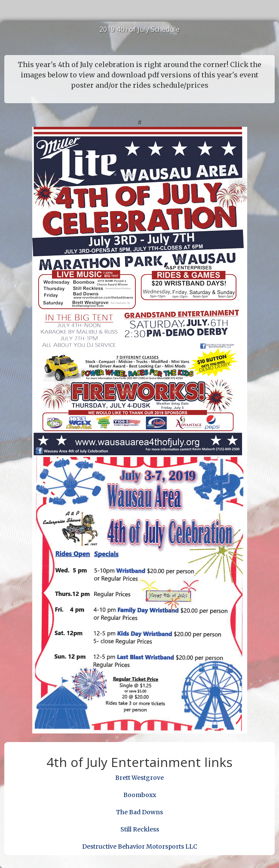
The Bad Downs (139, 812)
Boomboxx (140, 795)
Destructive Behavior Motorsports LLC (140, 847)
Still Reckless (140, 829)
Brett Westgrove (139, 778)
